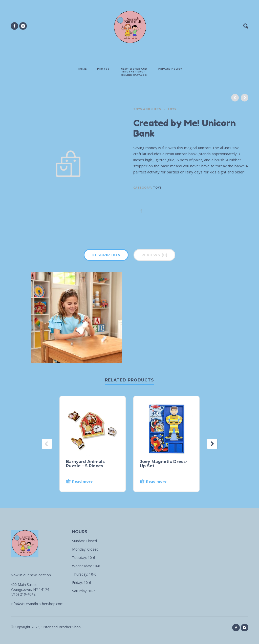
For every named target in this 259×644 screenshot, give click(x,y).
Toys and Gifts (147, 109)
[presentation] (47, 444)
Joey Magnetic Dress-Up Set (164, 464)
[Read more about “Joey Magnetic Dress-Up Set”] (161, 482)
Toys (172, 109)
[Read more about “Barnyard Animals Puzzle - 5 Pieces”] (88, 482)
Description (106, 255)
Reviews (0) (154, 255)
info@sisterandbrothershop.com (37, 604)
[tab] (106, 256)
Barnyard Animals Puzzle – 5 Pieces (85, 464)
